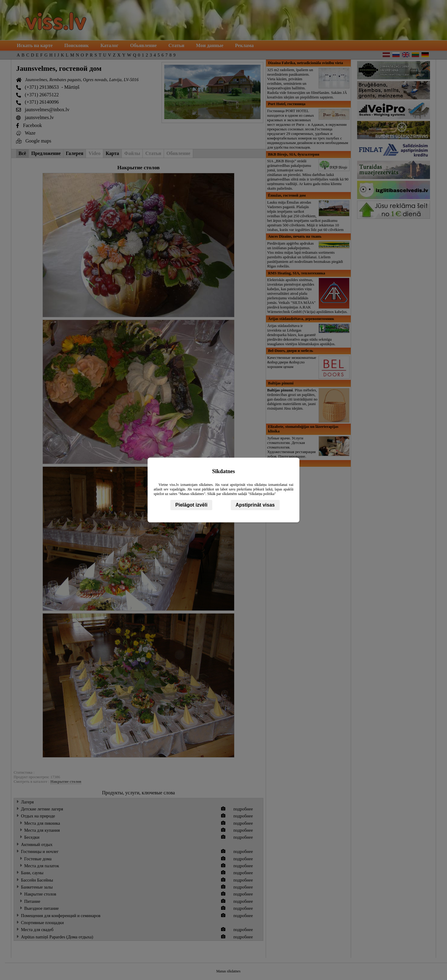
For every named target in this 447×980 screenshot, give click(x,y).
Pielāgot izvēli (191, 505)
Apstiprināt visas (255, 505)
